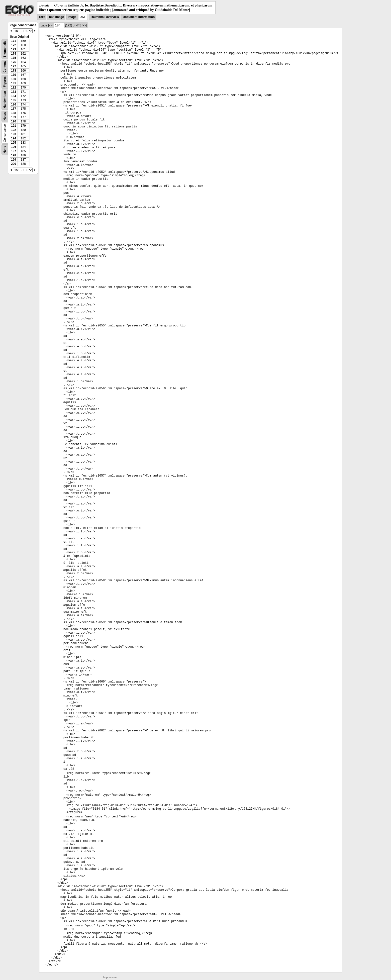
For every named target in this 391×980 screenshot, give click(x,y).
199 (13, 160)
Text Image (56, 17)
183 (13, 92)
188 (13, 113)
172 (13, 45)
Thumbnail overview (105, 17)
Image (72, 17)
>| (86, 25)
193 (13, 134)
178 (13, 71)
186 (13, 104)
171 (13, 41)
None (5, 150)
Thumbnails (5, 49)
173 (13, 49)
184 (13, 96)
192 (13, 130)
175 (13, 58)
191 (13, 126)
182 (13, 88)
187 (13, 109)
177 (13, 66)
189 (13, 117)
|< (49, 25)
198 (13, 155)
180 (13, 79)
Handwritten (5, 100)
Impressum (110, 977)
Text (42, 17)
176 (13, 62)
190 (13, 121)
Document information (139, 17)
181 (13, 83)
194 (13, 138)
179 (13, 75)
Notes (5, 116)
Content (5, 67)
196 (13, 147)
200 (13, 164)
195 (13, 143)
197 (13, 151)
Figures (5, 82)
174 (13, 54)
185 (13, 100)
